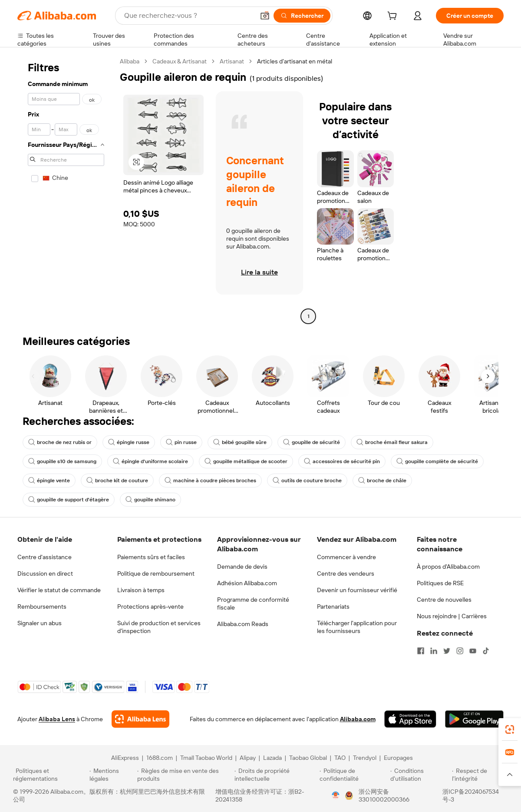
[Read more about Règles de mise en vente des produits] (185, 775)
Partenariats (333, 607)
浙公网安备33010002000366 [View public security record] (384, 795)
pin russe (181, 442)
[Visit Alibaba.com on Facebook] (421, 651)
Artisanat (232, 61)
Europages (398, 758)
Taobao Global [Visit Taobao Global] (308, 758)
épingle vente (49, 481)
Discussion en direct (45, 573)
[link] (510, 729)
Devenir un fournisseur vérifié (357, 590)
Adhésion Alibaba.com (247, 583)
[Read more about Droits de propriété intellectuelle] (276, 775)
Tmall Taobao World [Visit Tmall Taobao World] (206, 758)
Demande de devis (242, 567)
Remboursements (42, 607)
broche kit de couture (117, 481)
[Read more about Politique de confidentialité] (354, 775)
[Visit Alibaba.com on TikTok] (486, 651)
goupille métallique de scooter (246, 461)
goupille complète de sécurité (437, 461)
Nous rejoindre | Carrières (452, 616)
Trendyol (365, 758)
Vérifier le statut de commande (59, 590)
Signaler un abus (40, 623)
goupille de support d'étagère (69, 500)
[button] (265, 16)
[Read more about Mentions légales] (112, 775)
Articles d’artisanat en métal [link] (295, 61)
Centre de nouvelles (444, 600)
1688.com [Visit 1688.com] (160, 758)
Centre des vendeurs (346, 573)
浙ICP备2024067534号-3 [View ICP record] (471, 795)
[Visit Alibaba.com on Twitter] (447, 651)
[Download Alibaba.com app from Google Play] (474, 719)
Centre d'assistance (45, 557)
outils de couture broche (307, 481)
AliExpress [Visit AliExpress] (125, 758)
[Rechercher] (302, 16)
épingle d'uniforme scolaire (150, 461)
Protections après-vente (150, 607)
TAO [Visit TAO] (340, 758)
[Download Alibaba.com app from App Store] (410, 719)
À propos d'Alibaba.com (448, 567)
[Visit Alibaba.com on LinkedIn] (434, 651)
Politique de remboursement (156, 573)
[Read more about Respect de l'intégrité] (480, 775)
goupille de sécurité (312, 442)
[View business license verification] (336, 795)
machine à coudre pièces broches (210, 481)
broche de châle (382, 481)
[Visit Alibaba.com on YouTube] (473, 651)
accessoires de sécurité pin (342, 461)
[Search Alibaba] (188, 16)
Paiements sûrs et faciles (151, 557)
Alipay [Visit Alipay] (248, 758)
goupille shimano (150, 500)
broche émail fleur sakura (392, 442)
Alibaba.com (358, 719)
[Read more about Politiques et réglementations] (50, 775)
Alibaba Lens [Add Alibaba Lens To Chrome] (57, 719)
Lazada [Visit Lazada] (272, 758)
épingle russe (129, 442)
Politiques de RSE (440, 583)
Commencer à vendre (346, 557)
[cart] (394, 17)
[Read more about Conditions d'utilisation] (420, 775)
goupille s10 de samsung (62, 461)
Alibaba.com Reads (243, 624)
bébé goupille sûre (240, 442)
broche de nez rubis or (60, 442)
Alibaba (130, 61)
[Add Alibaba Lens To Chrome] (140, 719)
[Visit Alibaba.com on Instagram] (460, 651)
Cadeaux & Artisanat (180, 61)
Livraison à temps (141, 590)
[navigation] (66, 190)
